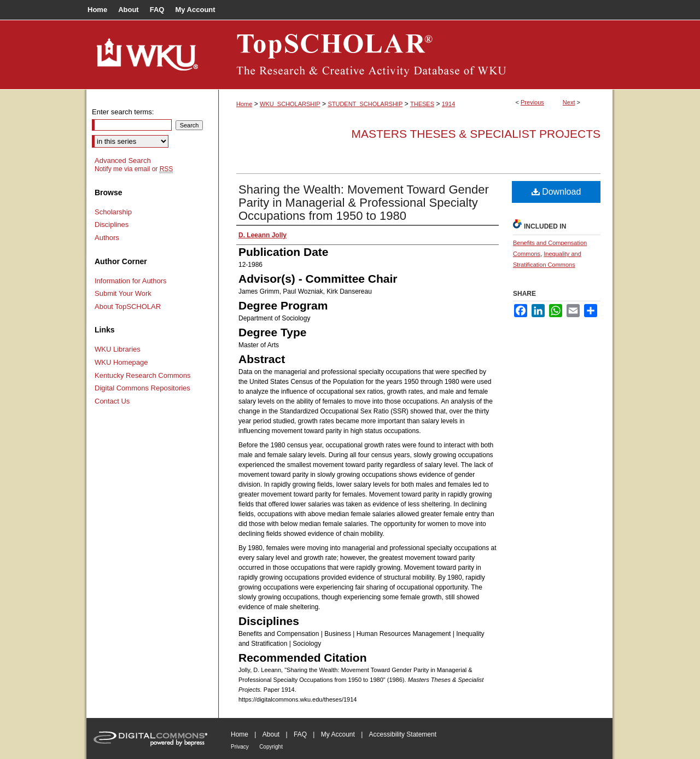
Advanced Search (123, 160)
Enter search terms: (123, 112)
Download (556, 192)
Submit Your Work (123, 293)
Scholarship (113, 212)
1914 (448, 104)
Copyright (271, 747)
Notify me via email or (134, 169)
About (271, 734)
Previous (532, 102)
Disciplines (112, 224)
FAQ (300, 734)
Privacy (240, 747)
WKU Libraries (118, 349)
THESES (422, 104)
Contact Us (112, 401)
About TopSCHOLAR (128, 306)
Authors (107, 238)
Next (569, 102)
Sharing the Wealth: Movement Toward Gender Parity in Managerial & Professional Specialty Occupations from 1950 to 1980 (364, 203)
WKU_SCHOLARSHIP (290, 104)
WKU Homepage (121, 362)
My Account (338, 734)
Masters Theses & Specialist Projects (476, 134)
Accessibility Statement (403, 734)
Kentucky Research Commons (143, 375)
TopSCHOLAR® (416, 55)
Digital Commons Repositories (142, 388)
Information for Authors (131, 281)
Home (244, 104)
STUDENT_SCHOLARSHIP (365, 104)
